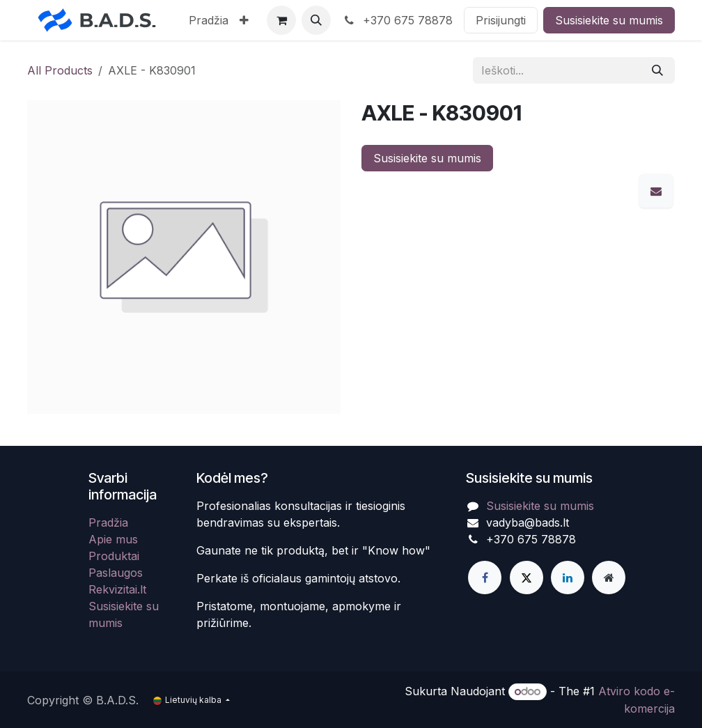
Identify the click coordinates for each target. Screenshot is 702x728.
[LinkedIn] (568, 578)
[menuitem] (209, 20)
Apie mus (113, 539)
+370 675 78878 (397, 20)
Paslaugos (116, 573)
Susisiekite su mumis (609, 20)
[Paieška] (657, 70)
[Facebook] (485, 578)
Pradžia (108, 522)
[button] (316, 20)
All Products (60, 70)
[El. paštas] (656, 191)
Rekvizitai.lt (117, 589)
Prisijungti (501, 20)
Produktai (114, 556)
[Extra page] (609, 578)
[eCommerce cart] (281, 20)
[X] (526, 578)
